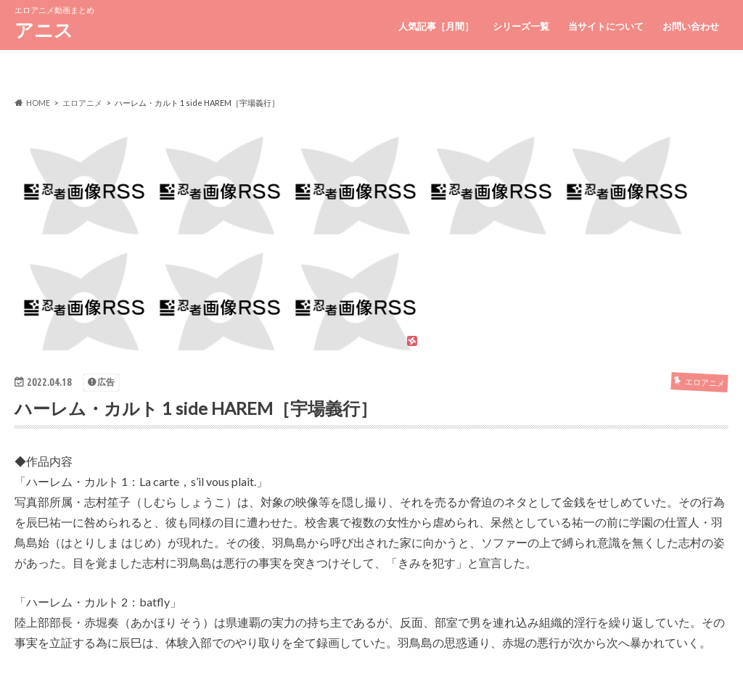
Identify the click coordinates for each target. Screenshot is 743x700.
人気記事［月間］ (436, 26)
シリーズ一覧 (521, 26)
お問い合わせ (691, 26)
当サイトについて (606, 26)
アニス (44, 30)
